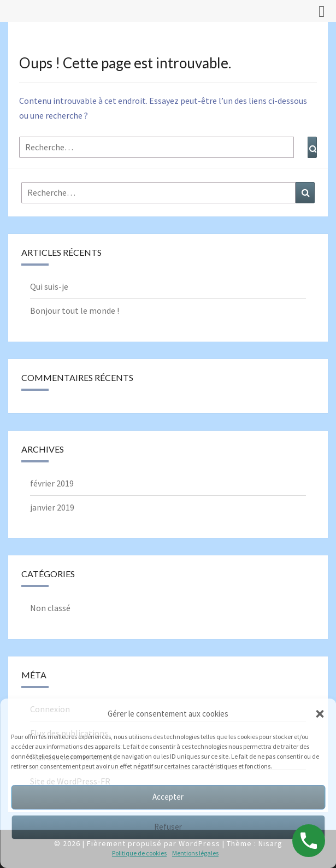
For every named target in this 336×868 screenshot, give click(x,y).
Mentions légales (195, 853)
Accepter (168, 797)
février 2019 (52, 483)
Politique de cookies (139, 853)
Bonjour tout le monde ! (75, 310)
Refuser (168, 827)
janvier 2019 (52, 507)
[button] (320, 714)
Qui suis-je (49, 286)
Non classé (50, 608)
